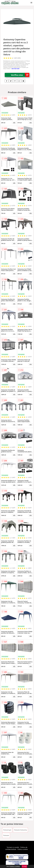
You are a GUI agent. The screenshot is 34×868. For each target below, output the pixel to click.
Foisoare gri (7, 830)
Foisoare (6, 835)
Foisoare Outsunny (20, 830)
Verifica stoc (20, 75)
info (14, 123)
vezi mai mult (15, 69)
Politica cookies (23, 849)
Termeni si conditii (13, 847)
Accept (24, 866)
